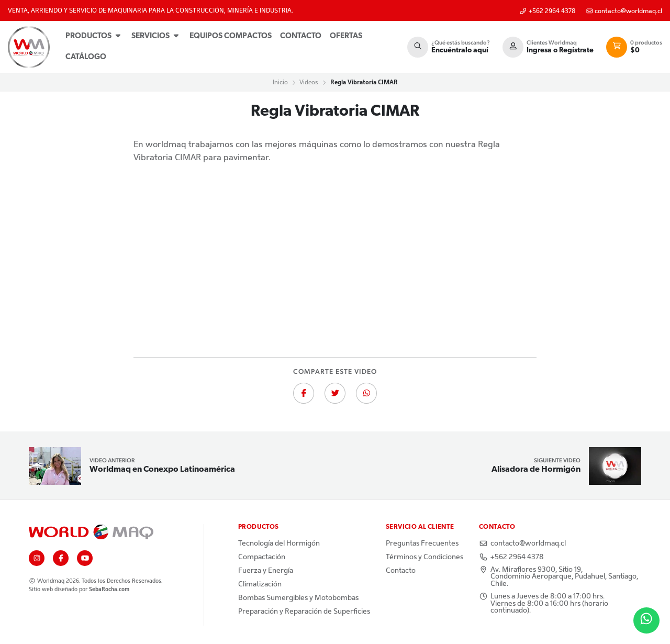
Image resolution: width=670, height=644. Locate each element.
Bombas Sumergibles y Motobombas (298, 598)
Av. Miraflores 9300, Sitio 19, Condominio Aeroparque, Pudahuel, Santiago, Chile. (559, 577)
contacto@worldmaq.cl (624, 11)
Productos (94, 36)
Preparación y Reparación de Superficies (304, 612)
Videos (309, 82)
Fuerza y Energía (266, 571)
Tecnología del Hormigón (279, 543)
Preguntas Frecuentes (422, 543)
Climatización (260, 584)
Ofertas (346, 36)
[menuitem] (94, 37)
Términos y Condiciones (425, 557)
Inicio (280, 82)
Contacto (301, 36)
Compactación (262, 557)
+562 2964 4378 (548, 11)
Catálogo (86, 57)
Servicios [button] (156, 36)
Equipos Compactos (231, 36)
